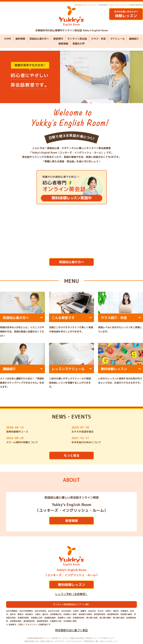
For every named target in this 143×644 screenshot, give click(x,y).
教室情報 (63, 44)
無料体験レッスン (71, 585)
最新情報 (20, 39)
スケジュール (117, 39)
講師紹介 (134, 39)
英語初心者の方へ (39, 39)
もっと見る (72, 455)
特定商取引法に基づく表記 (71, 630)
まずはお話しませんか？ (126, 14)
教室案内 (58, 39)
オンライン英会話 (77, 39)
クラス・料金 (98, 39)
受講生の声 (79, 44)
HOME (8, 39)
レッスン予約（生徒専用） (71, 594)
